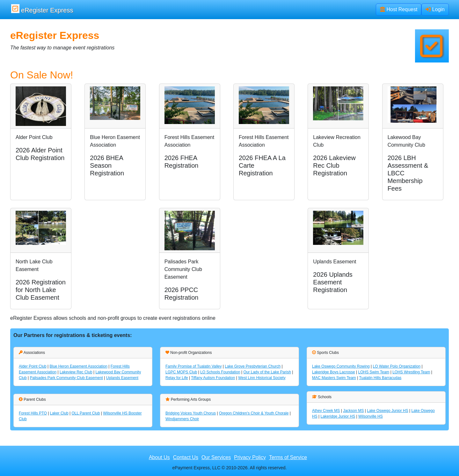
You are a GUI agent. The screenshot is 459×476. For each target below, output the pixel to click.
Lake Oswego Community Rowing (341, 366)
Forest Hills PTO (33, 413)
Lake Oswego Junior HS (387, 411)
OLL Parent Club (86, 413)
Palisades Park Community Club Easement (66, 378)
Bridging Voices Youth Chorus (191, 413)
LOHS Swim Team (374, 372)
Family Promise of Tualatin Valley (194, 366)
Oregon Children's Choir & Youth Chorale (254, 413)
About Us (159, 457)
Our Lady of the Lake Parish (267, 372)
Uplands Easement (122, 378)
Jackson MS (353, 411)
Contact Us (186, 457)
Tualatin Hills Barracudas (380, 378)
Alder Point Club (33, 366)
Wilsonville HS (371, 416)
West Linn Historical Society (262, 378)
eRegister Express (42, 9)
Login (435, 9)
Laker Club (59, 413)
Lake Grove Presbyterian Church (253, 366)
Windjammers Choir (182, 419)
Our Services (216, 457)
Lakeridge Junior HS (338, 416)
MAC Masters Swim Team (334, 378)
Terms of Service (288, 457)
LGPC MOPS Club (181, 372)
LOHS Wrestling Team (411, 372)
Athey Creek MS (326, 411)
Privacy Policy (250, 457)
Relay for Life (177, 378)
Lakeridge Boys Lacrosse (334, 372)
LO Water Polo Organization (397, 366)
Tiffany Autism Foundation (213, 378)
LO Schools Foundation (220, 372)
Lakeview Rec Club (76, 372)
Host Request (399, 9)
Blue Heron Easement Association (79, 366)
